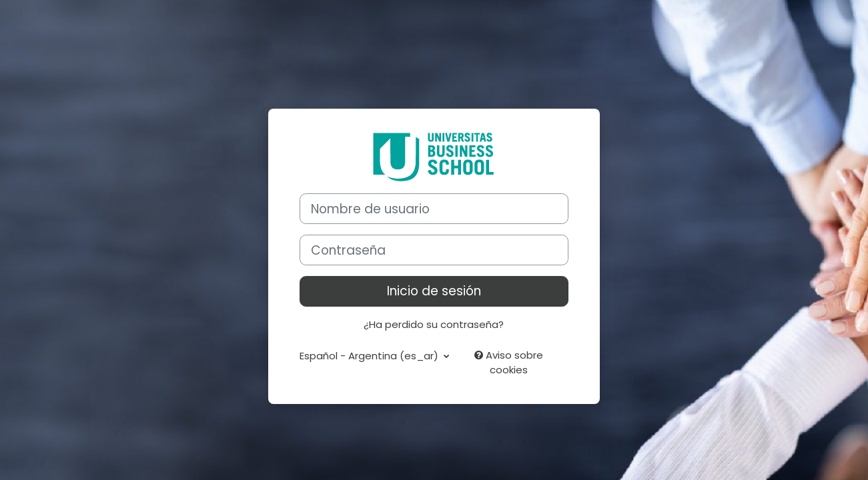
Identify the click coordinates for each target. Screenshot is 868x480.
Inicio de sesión (434, 291)
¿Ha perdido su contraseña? (434, 324)
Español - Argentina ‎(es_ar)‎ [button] (370, 356)
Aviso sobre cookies (509, 363)
